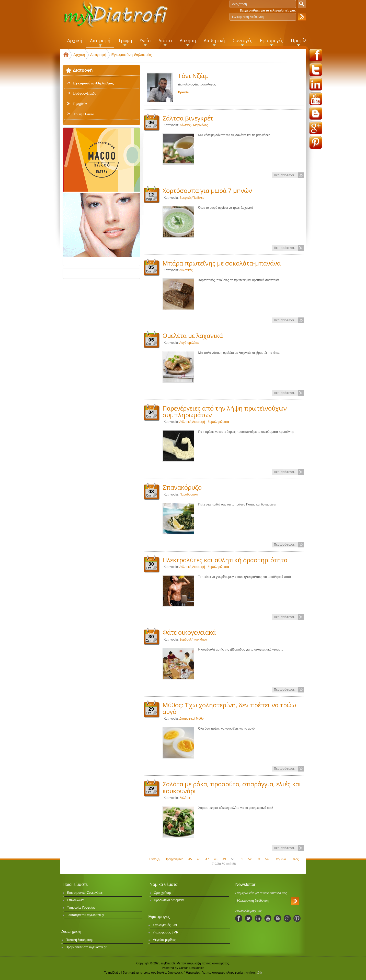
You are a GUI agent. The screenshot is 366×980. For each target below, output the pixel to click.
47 (207, 859)
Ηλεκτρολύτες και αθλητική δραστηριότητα (225, 560)
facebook (316, 55)
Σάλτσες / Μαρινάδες (194, 125)
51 (241, 859)
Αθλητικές (186, 270)
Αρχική (79, 55)
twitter (316, 70)
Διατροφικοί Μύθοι (192, 719)
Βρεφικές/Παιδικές (192, 198)
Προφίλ (183, 92)
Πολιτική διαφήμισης (79, 940)
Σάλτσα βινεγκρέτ (188, 118)
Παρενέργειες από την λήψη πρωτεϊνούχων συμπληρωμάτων (225, 411)
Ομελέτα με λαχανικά (193, 335)
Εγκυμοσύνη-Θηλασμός (132, 55)
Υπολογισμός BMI (165, 925)
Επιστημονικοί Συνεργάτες (85, 893)
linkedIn (258, 918)
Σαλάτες (185, 798)
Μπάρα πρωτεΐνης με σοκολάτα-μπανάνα (222, 263)
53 (258, 859)
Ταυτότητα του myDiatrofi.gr (86, 915)
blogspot (316, 113)
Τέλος (295, 859)
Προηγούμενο (174, 859)
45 (190, 859)
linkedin (316, 84)
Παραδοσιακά (189, 494)
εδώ (259, 973)
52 (250, 859)
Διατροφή (98, 55)
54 (267, 859)
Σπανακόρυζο (182, 487)
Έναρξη (154, 859)
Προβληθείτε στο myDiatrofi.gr (86, 947)
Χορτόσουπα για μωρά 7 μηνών (207, 190)
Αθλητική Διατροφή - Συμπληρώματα (204, 422)
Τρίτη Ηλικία (84, 114)
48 (216, 859)
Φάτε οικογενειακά (189, 632)
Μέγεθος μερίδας (164, 940)
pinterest (316, 142)
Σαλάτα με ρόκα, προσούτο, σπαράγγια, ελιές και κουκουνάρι (232, 787)
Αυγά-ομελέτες (189, 343)
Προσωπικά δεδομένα (169, 900)
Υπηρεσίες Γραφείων (81, 908)
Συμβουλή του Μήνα (193, 640)
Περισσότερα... (285, 175)
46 (199, 859)
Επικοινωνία (75, 900)
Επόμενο (280, 859)
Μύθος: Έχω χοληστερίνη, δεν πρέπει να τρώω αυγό (229, 708)
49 (224, 859)
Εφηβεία (80, 104)
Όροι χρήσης (163, 893)
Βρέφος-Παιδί (84, 93)
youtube (316, 99)
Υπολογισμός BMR (165, 932)
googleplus (316, 128)
